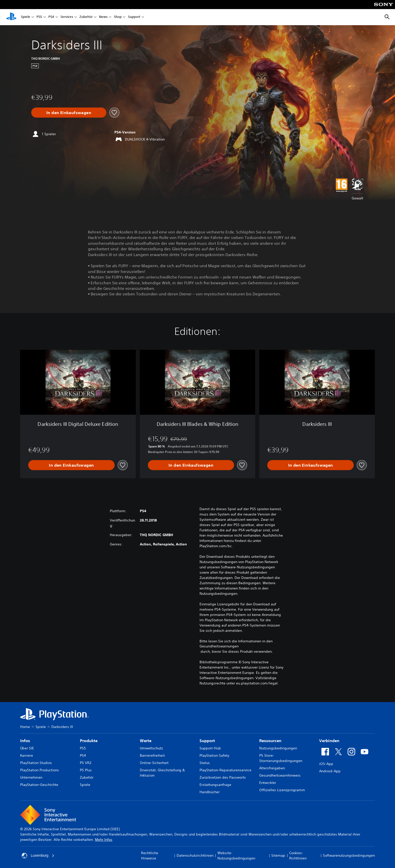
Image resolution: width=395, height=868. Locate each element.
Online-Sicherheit (154, 763)
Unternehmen (31, 777)
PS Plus (86, 770)
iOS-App (326, 764)
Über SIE (27, 748)
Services (67, 17)
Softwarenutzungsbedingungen (349, 855)
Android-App (330, 771)
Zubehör (86, 17)
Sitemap (278, 855)
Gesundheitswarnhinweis (280, 775)
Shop (118, 17)
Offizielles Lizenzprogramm (282, 790)
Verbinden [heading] (329, 741)
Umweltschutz (151, 748)
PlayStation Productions (40, 770)
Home (25, 727)
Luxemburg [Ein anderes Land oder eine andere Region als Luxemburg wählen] (38, 856)
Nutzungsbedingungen (278, 748)
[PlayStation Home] (11, 17)
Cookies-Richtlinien (298, 856)
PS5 (39, 17)
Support (134, 17)
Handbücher (210, 792)
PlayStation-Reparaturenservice (225, 770)
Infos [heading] (25, 741)
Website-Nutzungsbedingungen (236, 856)
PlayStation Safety (214, 755)
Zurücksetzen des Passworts (223, 777)
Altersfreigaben (272, 768)
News (103, 17)
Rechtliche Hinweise (150, 856)
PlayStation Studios (36, 763)
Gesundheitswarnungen (219, 646)
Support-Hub (210, 748)
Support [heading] (207, 741)
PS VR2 (86, 763)
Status (205, 763)
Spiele (26, 17)
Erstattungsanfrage (215, 785)
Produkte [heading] (89, 741)
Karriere (27, 755)
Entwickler (268, 783)
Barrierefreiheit (152, 755)
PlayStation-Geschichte (39, 785)
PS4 (51, 17)
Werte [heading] (146, 741)
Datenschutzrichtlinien (195, 855)
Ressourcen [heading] (270, 741)
